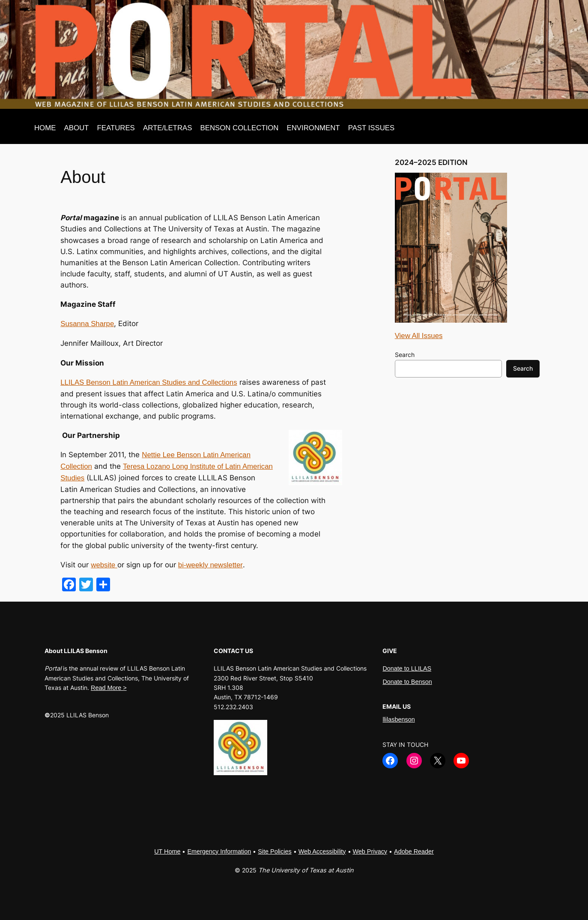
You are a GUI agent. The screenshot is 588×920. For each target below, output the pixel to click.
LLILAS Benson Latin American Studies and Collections (149, 382)
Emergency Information (219, 851)
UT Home (167, 851)
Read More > (109, 688)
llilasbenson (398, 719)
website (104, 565)
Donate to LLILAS (407, 668)
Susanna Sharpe (87, 324)
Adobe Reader (414, 851)
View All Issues (419, 336)
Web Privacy (370, 851)
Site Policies (275, 851)
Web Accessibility (322, 851)
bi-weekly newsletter (210, 565)
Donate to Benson (407, 682)
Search (405, 355)
